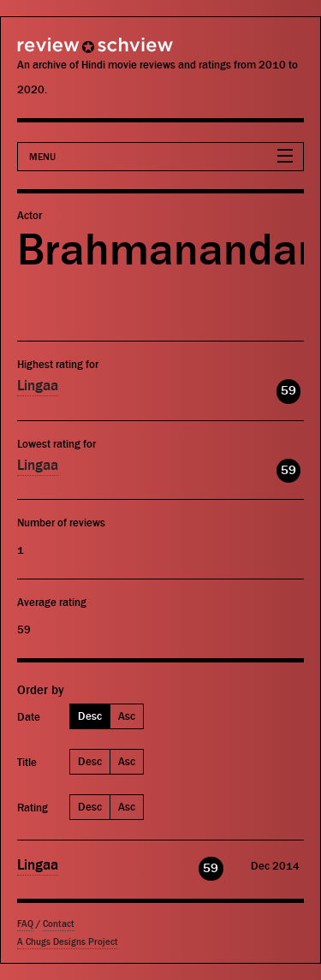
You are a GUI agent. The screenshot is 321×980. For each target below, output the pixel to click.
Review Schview (64, 53)
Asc (127, 716)
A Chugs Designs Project (68, 942)
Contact (59, 924)
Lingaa (38, 386)
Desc (90, 716)
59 (288, 391)
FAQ (25, 924)
